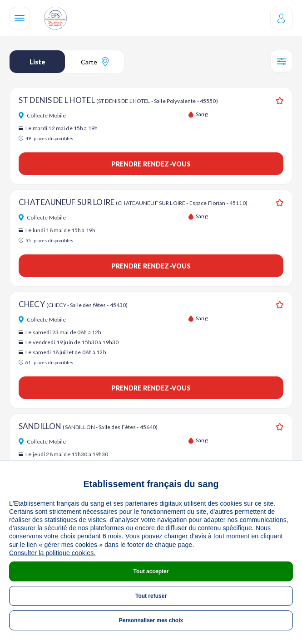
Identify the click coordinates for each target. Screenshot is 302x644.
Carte (95, 62)
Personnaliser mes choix (151, 620)
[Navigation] (20, 18)
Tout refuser (151, 596)
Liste (37, 62)
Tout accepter (151, 571)
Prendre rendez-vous (151, 164)
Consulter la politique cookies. (52, 553)
